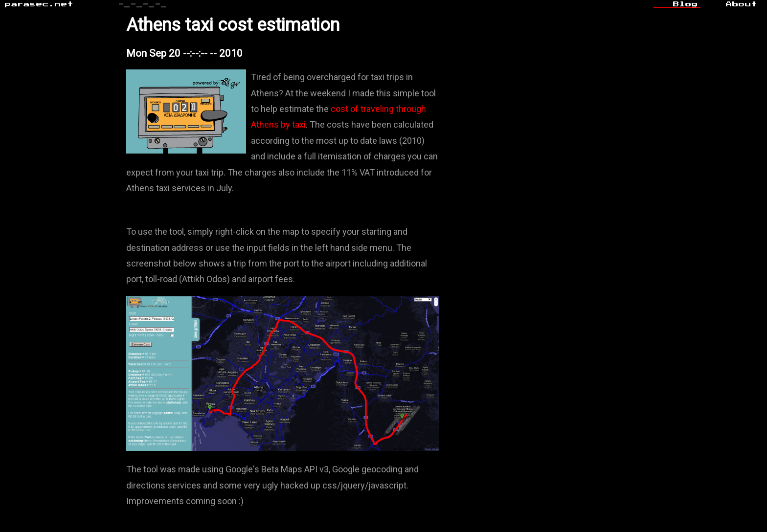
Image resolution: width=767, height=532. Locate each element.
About (742, 4)
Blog (686, 4)
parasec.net (39, 4)
